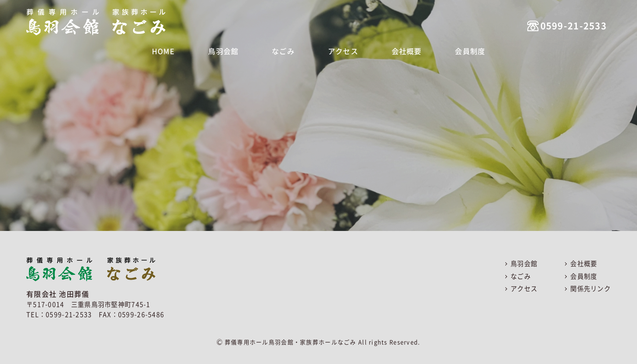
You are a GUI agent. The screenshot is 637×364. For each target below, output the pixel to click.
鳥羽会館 (227, 50)
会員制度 (462, 50)
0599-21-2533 (560, 20)
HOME (171, 50)
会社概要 (401, 50)
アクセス (340, 50)
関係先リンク (590, 288)
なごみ (284, 50)
